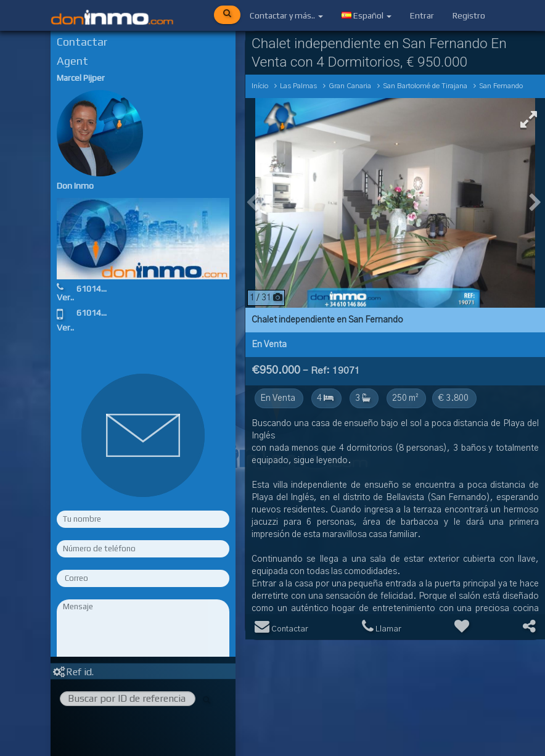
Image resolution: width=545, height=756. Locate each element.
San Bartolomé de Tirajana (425, 86)
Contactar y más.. (286, 15)
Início (260, 86)
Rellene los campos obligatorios (143, 688)
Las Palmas (298, 86)
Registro (469, 15)
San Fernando (501, 86)
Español (367, 15)
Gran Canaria (350, 86)
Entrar (422, 15)
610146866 (99, 289)
